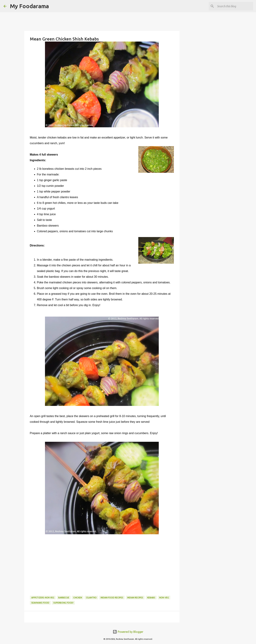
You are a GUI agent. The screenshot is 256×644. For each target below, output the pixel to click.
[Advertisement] (102, 563)
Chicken (78, 598)
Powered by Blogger (128, 632)
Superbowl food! (63, 603)
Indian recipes (135, 598)
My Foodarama (29, 6)
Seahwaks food (40, 603)
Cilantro (91, 598)
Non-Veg (164, 598)
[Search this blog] (234, 6)
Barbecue (64, 598)
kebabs (151, 598)
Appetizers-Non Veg (43, 598)
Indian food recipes (112, 598)
